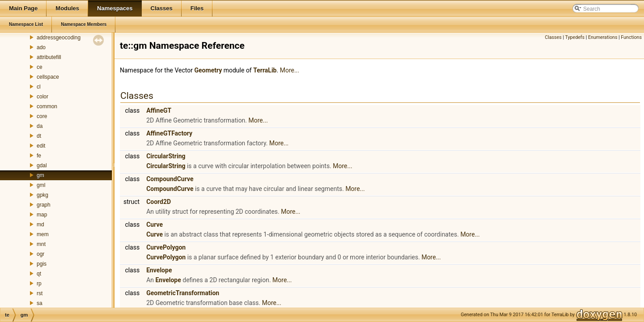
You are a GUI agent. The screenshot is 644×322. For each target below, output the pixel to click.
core (42, 116)
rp (39, 284)
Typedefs (575, 37)
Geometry (208, 70)
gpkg (42, 195)
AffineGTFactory (169, 133)
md (40, 225)
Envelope (159, 270)
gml (41, 185)
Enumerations (603, 37)
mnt (41, 244)
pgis (42, 264)
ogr (40, 254)
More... (290, 70)
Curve (155, 225)
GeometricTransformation (183, 293)
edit (41, 146)
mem (43, 234)
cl (39, 87)
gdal (42, 165)
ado (41, 47)
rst (40, 293)
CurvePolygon (166, 247)
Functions (631, 37)
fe (39, 156)
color (42, 97)
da (40, 126)
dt (39, 136)
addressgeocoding (59, 38)
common (47, 106)
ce (40, 67)
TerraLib (265, 70)
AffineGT (159, 110)
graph (44, 205)
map (42, 215)
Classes (553, 37)
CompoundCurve (170, 179)
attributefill (49, 57)
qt (39, 274)
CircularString (166, 156)
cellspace (48, 77)
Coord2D (159, 202)
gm (40, 175)
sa (40, 303)
